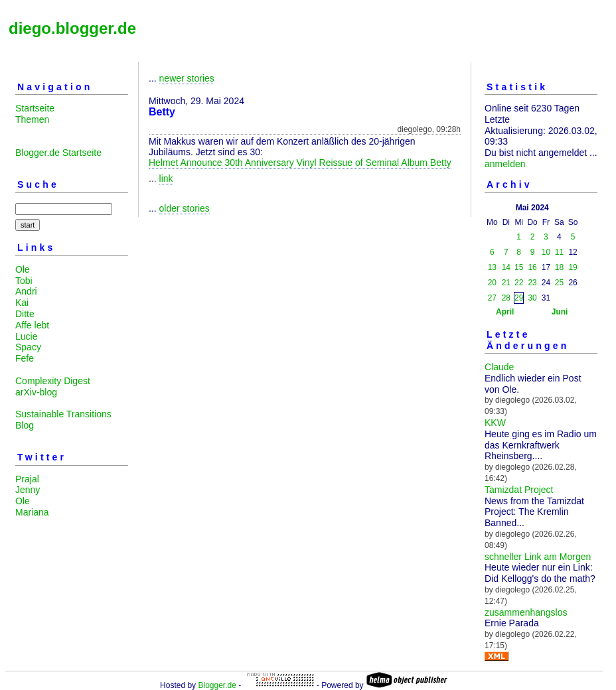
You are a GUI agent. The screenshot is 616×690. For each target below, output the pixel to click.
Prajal (27, 479)
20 (492, 283)
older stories (185, 208)
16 (532, 267)
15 (519, 267)
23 (532, 283)
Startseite (35, 108)
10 (546, 252)
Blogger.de (217, 685)
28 (506, 298)
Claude (499, 367)
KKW (495, 423)
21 (506, 283)
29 (519, 298)
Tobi (24, 281)
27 (492, 298)
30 (532, 298)
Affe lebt (32, 325)
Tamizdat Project (519, 490)
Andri (26, 291)
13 (492, 267)
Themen (32, 119)
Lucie (26, 336)
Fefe (25, 358)
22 (519, 283)
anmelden (505, 164)
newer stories (187, 78)
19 (573, 267)
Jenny (28, 490)
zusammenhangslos (526, 612)
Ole (23, 269)
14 (506, 267)
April (505, 312)
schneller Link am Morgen (538, 557)
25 (559, 283)
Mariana (32, 512)
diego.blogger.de (72, 28)
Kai (22, 303)
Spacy (28, 347)
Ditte (25, 314)
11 (559, 252)
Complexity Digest (53, 381)
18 (559, 267)
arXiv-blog (36, 392)
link (166, 178)
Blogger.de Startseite (58, 153)
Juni (560, 312)
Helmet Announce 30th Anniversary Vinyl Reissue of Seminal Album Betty (300, 163)
